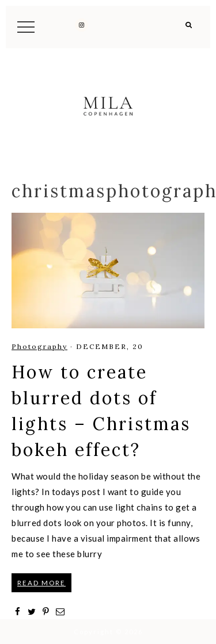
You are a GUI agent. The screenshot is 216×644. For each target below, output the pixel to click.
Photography (39, 346)
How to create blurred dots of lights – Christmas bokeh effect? (101, 411)
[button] (189, 29)
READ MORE (41, 583)
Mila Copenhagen (108, 106)
